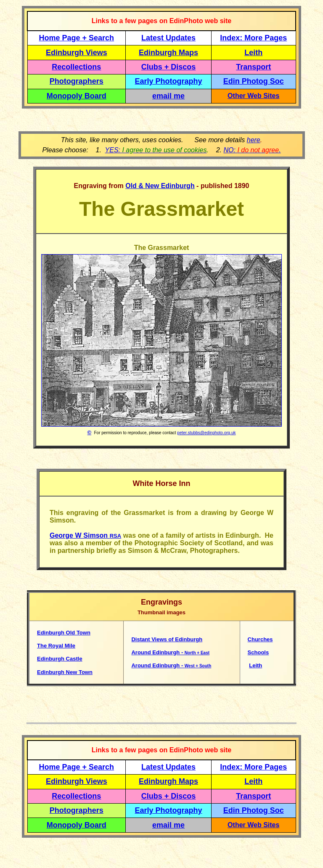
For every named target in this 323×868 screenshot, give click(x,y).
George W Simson (85, 535)
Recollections (76, 67)
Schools (258, 652)
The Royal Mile (56, 646)
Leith (255, 665)
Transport (253, 67)
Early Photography (169, 81)
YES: (156, 150)
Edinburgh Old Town (64, 633)
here (254, 140)
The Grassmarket (162, 248)
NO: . (252, 150)
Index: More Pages (253, 38)
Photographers (77, 81)
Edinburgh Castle (60, 659)
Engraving (90, 186)
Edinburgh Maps (168, 53)
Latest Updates (168, 38)
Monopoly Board (77, 96)
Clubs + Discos (169, 67)
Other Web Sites (253, 96)
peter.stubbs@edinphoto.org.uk (206, 433)
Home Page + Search (77, 38)
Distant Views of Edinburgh (167, 639)
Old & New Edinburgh (160, 186)
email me (168, 96)
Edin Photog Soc (254, 81)
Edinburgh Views (77, 53)
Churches (260, 639)
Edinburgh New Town (65, 672)
